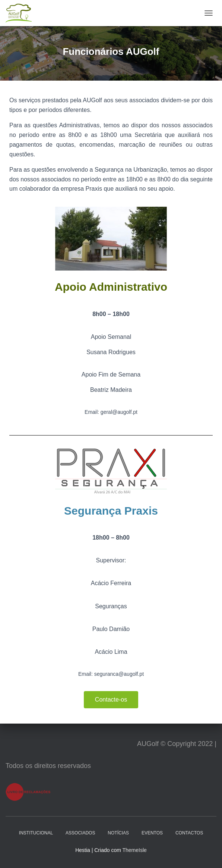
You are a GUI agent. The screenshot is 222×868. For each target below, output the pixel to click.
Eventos (152, 833)
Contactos (189, 833)
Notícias (118, 833)
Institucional (36, 833)
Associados (80, 833)
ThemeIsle (134, 850)
